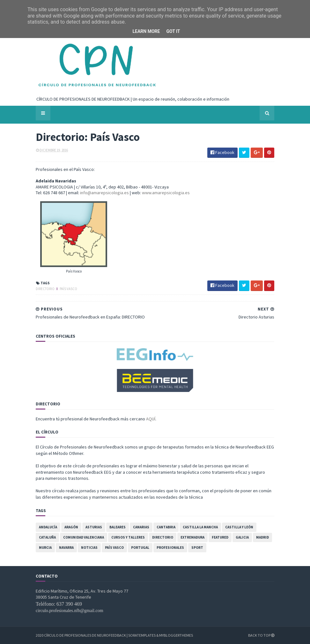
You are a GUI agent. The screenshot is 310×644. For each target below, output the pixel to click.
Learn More (146, 31)
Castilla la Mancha (200, 527)
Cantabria (166, 527)
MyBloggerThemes (176, 635)
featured (220, 537)
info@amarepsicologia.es (104, 193)
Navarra (66, 548)
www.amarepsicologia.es (166, 193)
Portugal (140, 548)
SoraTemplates (142, 635)
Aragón (71, 527)
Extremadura (192, 537)
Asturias (94, 527)
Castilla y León (239, 527)
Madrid (262, 537)
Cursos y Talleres (128, 537)
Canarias (141, 527)
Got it (173, 31)
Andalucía (48, 527)
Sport (197, 548)
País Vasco (68, 289)
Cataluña (47, 537)
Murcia (45, 548)
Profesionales (170, 548)
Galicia (242, 537)
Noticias (89, 548)
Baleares (118, 527)
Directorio (45, 289)
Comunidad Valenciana (84, 537)
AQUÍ (151, 419)
